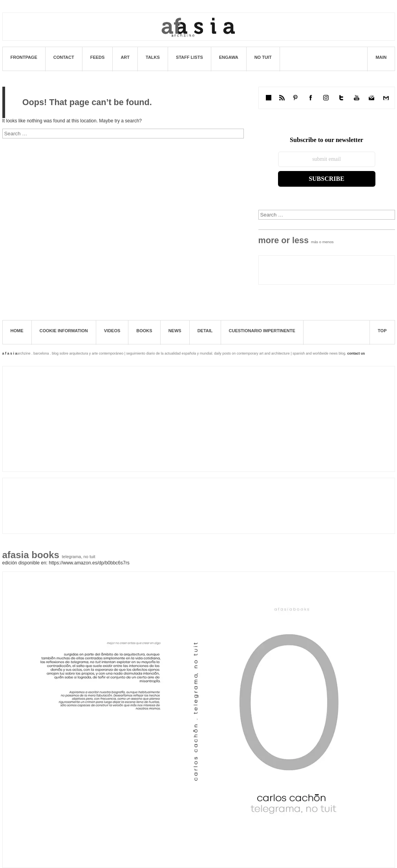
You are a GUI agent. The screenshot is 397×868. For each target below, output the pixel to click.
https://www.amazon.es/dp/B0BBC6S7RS (89, 563)
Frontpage (24, 57)
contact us (356, 353)
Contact (64, 57)
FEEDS (98, 57)
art (125, 57)
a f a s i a (10, 353)
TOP (382, 331)
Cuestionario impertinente (262, 331)
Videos (112, 331)
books (144, 331)
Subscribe (327, 179)
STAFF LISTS (189, 57)
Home (17, 331)
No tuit (263, 57)
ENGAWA (229, 57)
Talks (153, 57)
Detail (205, 331)
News (175, 331)
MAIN (381, 57)
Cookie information (64, 331)
